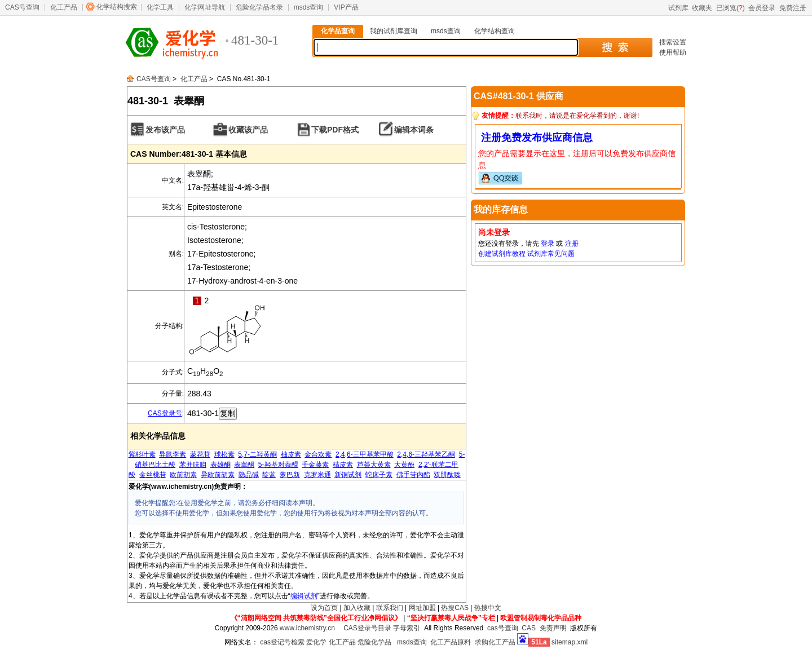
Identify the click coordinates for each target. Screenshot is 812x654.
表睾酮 (244, 465)
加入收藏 (357, 608)
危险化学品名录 (259, 7)
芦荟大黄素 (374, 465)
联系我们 (390, 608)
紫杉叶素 (142, 454)
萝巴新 (290, 475)
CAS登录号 (165, 413)
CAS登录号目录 (367, 628)
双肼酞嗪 (447, 475)
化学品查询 (338, 31)
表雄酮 (220, 465)
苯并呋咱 (193, 465)
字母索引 (407, 628)
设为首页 (324, 608)
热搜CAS (455, 608)
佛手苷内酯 (413, 475)
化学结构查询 (495, 31)
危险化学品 (374, 642)
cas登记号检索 (282, 642)
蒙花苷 (200, 454)
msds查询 (309, 7)
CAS (529, 628)
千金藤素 (315, 465)
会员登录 (762, 8)
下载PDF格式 (335, 130)
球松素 (224, 454)
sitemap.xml (570, 642)
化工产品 (64, 7)
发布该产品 (165, 130)
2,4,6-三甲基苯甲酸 (365, 454)
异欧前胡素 (218, 475)
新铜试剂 (348, 475)
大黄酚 (404, 465)
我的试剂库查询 (394, 31)
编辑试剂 (304, 596)
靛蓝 (269, 475)
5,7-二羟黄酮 (257, 454)
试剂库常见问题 (551, 254)
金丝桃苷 (153, 475)
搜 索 (615, 47)
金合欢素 (318, 454)
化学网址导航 (205, 7)
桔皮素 (343, 465)
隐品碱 (249, 475)
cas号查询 (503, 628)
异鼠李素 (173, 454)
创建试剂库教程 (502, 254)
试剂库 (678, 8)
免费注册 (793, 8)
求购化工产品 (495, 642)
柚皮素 (291, 454)
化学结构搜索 (117, 7)
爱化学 (316, 642)
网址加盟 (422, 608)
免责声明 (553, 628)
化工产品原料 (451, 642)
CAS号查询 (22, 7)
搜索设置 (673, 42)
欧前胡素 (183, 475)
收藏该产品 (248, 130)
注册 (572, 244)
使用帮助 (673, 52)
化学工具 (160, 7)
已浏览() (731, 8)
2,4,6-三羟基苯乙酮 (426, 454)
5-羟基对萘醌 (278, 465)
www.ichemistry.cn (307, 628)
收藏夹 (702, 8)
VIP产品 (346, 7)
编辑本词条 (414, 130)
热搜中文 (488, 608)
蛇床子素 (379, 475)
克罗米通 (317, 475)
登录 (548, 244)
